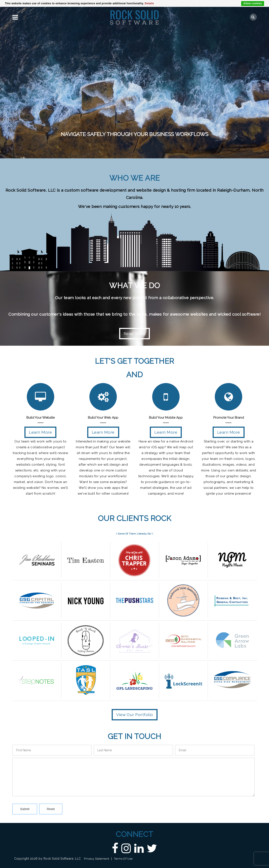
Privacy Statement (97, 859)
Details (149, 3)
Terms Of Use (123, 859)
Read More (135, 333)
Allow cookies (253, 3)
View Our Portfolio (135, 715)
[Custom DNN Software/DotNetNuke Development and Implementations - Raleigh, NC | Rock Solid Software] (134, 17)
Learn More (40, 432)
